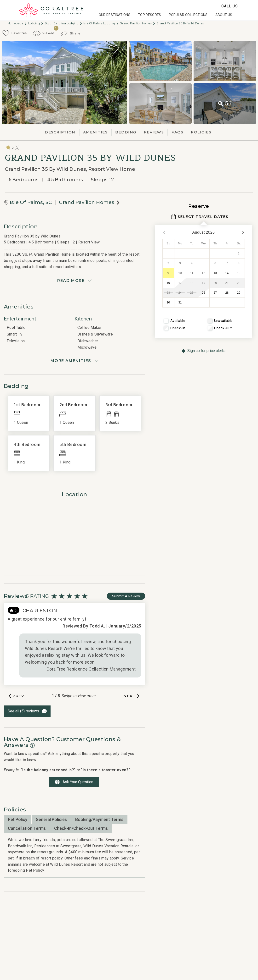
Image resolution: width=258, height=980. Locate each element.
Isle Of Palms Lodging (101, 23)
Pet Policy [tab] (18, 819)
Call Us (230, 6)
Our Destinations (115, 15)
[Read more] (75, 281)
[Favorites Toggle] (14, 33)
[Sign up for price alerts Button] (204, 351)
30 (168, 303)
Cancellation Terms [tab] (27, 828)
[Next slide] (132, 696)
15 (239, 273)
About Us (224, 15)
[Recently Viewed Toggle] (44, 33)
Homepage (17, 23)
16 (168, 283)
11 (192, 273)
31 (180, 303)
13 (215, 273)
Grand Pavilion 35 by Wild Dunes (180, 23)
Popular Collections (188, 15)
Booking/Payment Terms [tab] (99, 819)
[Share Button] (71, 33)
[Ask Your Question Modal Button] (74, 782)
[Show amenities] (75, 361)
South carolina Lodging (63, 23)
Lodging (36, 23)
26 (204, 293)
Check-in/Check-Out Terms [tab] (81, 828)
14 (227, 273)
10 (180, 273)
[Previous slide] (16, 696)
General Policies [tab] (51, 819)
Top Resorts (150, 15)
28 (227, 293)
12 (204, 273)
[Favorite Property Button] (114, 50)
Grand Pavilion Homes (138, 23)
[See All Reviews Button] (27, 711)
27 (215, 293)
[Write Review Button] (126, 596)
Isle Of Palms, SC (31, 202)
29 (239, 293)
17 (180, 283)
